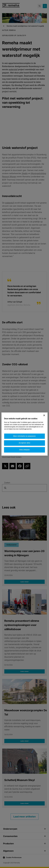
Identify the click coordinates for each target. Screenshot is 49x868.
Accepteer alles (24, 443)
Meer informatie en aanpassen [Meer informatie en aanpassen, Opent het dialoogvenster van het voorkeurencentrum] (24, 436)
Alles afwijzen (24, 450)
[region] (24, 434)
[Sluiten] (44, 415)
